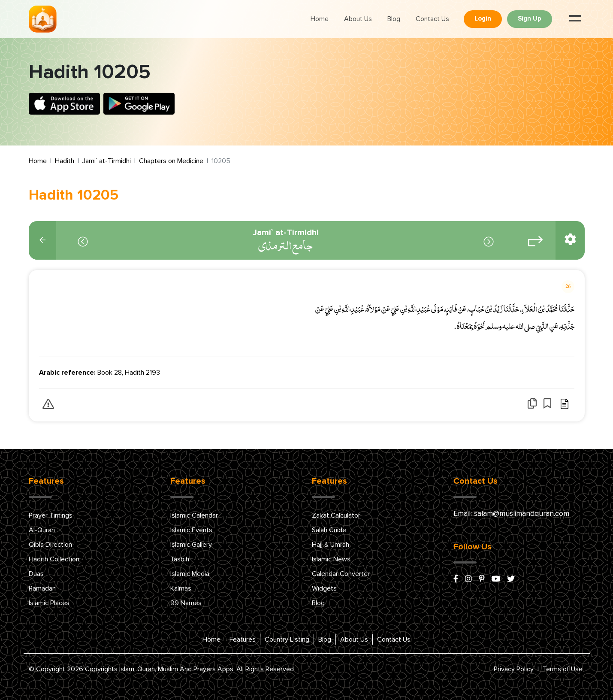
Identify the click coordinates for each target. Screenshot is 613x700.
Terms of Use (563, 669)
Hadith (65, 161)
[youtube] (496, 579)
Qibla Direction (50, 545)
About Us (358, 19)
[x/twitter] (511, 579)
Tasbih (180, 559)
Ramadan (42, 588)
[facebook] (456, 579)
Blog (394, 19)
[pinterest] (482, 579)
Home (320, 19)
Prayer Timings (51, 515)
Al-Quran (42, 530)
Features (243, 639)
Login (483, 19)
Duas (36, 574)
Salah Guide (329, 530)
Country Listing (287, 639)
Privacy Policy (514, 669)
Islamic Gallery (191, 545)
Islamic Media (190, 574)
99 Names (186, 603)
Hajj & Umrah (331, 545)
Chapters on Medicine (171, 161)
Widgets (324, 588)
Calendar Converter (341, 574)
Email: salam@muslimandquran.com (511, 514)
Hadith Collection (54, 559)
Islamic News (331, 559)
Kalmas (181, 588)
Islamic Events (191, 530)
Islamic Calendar (194, 515)
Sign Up (530, 19)
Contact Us (432, 19)
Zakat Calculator (336, 515)
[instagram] (468, 579)
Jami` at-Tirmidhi (107, 161)
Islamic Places (49, 603)
